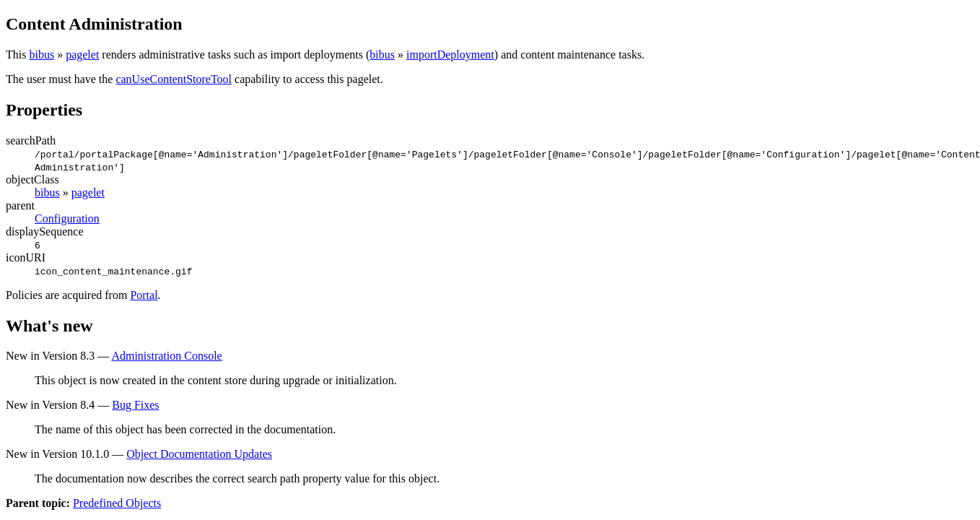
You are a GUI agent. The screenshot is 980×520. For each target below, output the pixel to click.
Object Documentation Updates (199, 454)
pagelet (82, 55)
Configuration (67, 218)
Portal (144, 295)
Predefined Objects (117, 503)
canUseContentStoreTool (174, 79)
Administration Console (166, 356)
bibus (41, 55)
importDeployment (450, 55)
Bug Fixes (135, 405)
